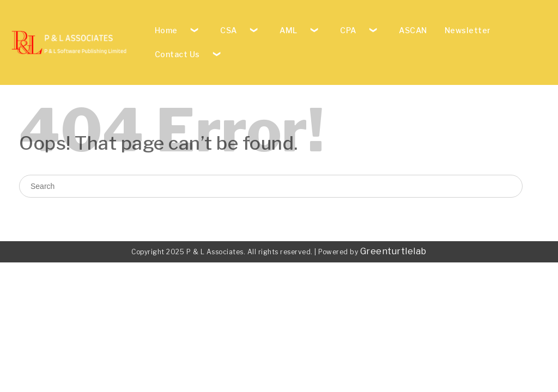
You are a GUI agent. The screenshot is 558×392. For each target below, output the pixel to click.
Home (166, 30)
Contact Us (177, 54)
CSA (229, 30)
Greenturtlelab (393, 251)
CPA (348, 30)
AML (289, 30)
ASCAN (413, 30)
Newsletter (468, 30)
